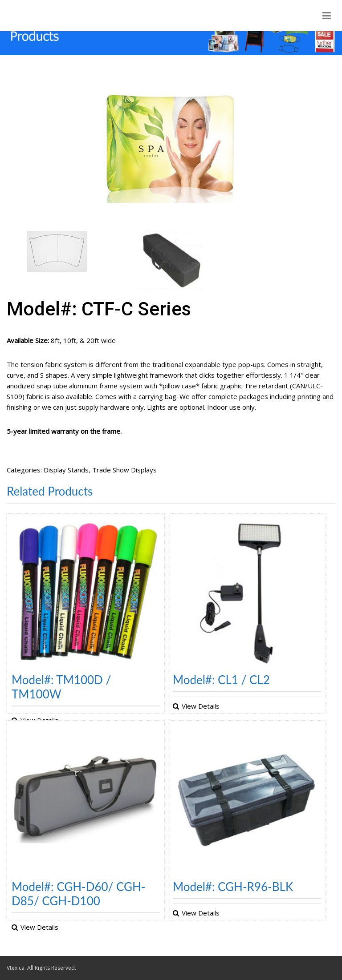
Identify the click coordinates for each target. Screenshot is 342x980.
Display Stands (66, 470)
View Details (201, 706)
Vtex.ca (16, 968)
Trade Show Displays (124, 470)
